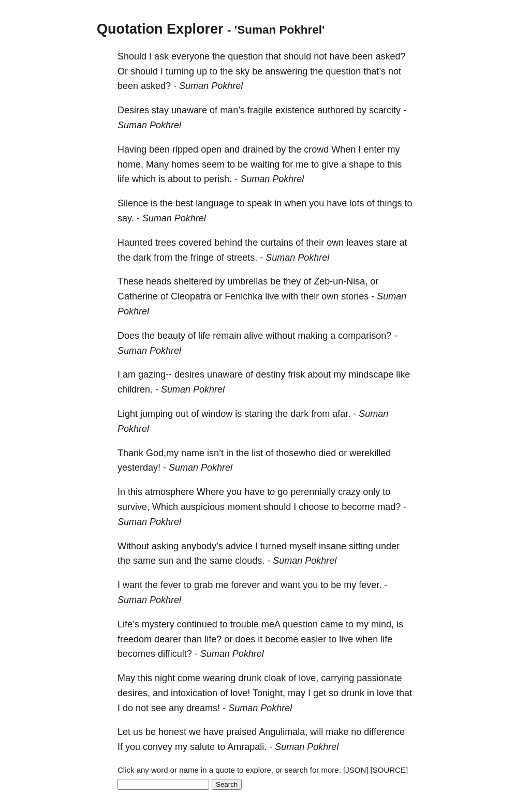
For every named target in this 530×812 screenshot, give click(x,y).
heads (159, 281)
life (123, 179)
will (316, 732)
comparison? (365, 336)
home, (130, 164)
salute (202, 747)
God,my (162, 453)
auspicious (203, 507)
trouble (245, 624)
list (257, 453)
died (327, 453)
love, (308, 678)
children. (135, 389)
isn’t (215, 453)
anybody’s (202, 546)
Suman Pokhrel (211, 86)
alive (253, 336)
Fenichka (244, 296)
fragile (260, 110)
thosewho (296, 453)
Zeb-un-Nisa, (341, 281)
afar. (341, 414)
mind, (382, 624)
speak (259, 203)
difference (384, 732)
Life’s (128, 624)
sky (242, 71)
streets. (242, 258)
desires (189, 374)
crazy (349, 492)
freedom (135, 639)
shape (362, 164)
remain (227, 336)
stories (355, 296)
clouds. (250, 561)
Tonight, (269, 693)
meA (271, 624)
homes (185, 164)
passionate (379, 678)
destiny (270, 374)
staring (258, 414)
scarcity (385, 110)
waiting (265, 164)
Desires (133, 110)
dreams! (203, 708)
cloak (275, 678)
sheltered (193, 281)
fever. (370, 585)
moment (244, 507)
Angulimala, (283, 732)
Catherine (138, 296)
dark (142, 258)
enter (374, 149)
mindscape (371, 374)
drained (258, 149)
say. (126, 218)
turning (180, 71)
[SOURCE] (389, 770)
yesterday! (139, 468)
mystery (158, 624)
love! (240, 693)
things (389, 203)
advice (239, 546)
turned (274, 546)
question (245, 56)
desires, (134, 693)
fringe (202, 258)
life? (213, 639)
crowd (316, 149)
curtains (277, 243)
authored (336, 110)
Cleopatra (191, 296)
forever (245, 585)
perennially (313, 492)
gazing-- (155, 374)
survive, (134, 507)
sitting (361, 546)
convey (158, 747)
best (184, 203)
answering (286, 71)
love (385, 693)
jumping (157, 414)
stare (386, 243)
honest (172, 732)
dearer (168, 639)
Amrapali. (247, 747)
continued (197, 624)
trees (166, 243)
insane (333, 546)
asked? (390, 56)
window (217, 414)
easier (313, 639)
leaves (360, 243)
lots (357, 203)
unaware (189, 110)
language (215, 203)
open (211, 149)
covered (195, 243)
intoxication (194, 693)
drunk (250, 678)
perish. (218, 179)
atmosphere (170, 492)
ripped (185, 149)
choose (314, 507)
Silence (133, 203)
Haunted (135, 243)
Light (128, 414)
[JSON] (356, 770)
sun (166, 561)
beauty (171, 336)
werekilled (370, 453)
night (165, 678)
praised (241, 732)
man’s (232, 110)
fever (171, 585)
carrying (337, 678)
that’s (374, 71)
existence (295, 110)
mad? (389, 507)
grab (203, 585)
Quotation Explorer (160, 29)
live (272, 296)
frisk (296, 374)
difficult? (175, 654)
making (313, 336)
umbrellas (247, 281)
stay (160, 110)
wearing (219, 678)
